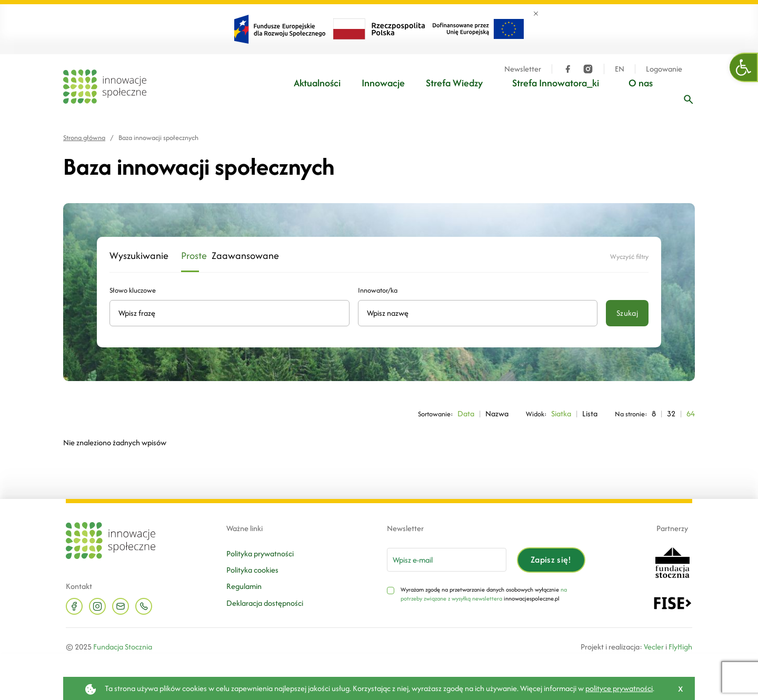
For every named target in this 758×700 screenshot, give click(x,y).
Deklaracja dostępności (265, 603)
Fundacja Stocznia (123, 647)
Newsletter (523, 69)
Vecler (654, 647)
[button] (744, 67)
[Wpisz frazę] (689, 99)
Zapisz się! (551, 559)
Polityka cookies (252, 570)
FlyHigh (680, 647)
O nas (641, 83)
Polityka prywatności (260, 553)
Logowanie (664, 69)
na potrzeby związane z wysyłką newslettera (484, 594)
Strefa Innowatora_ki (556, 83)
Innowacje (383, 83)
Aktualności (317, 83)
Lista (590, 413)
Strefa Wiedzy (454, 83)
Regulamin (244, 586)
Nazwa (497, 413)
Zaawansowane (235, 256)
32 (671, 413)
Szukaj (627, 313)
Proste (190, 256)
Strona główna (84, 138)
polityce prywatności (619, 688)
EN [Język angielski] (620, 69)
